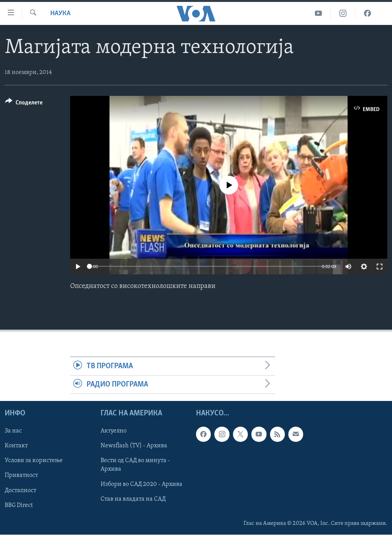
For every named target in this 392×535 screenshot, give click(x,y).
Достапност (20, 491)
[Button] (24, 104)
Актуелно (114, 431)
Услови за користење (34, 461)
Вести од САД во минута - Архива (135, 465)
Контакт (16, 446)
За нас (13, 431)
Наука (60, 13)
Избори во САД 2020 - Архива (141, 484)
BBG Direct (19, 505)
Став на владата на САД (133, 499)
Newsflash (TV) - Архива (134, 446)
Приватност (21, 476)
